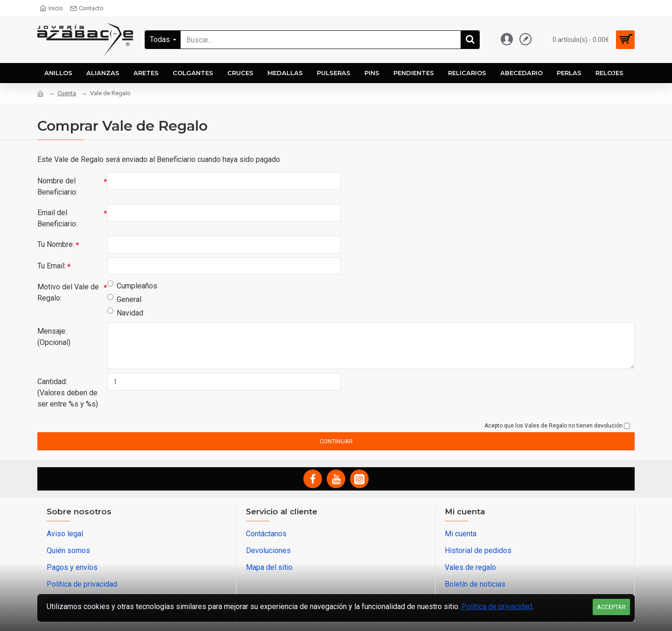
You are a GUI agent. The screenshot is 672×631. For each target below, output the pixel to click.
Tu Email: (52, 266)
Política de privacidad (497, 606)
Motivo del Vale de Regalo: (68, 293)
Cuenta (67, 93)
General (124, 299)
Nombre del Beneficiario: (57, 186)
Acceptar (611, 607)
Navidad (125, 313)
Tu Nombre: (56, 244)
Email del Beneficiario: (57, 218)
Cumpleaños (132, 286)
